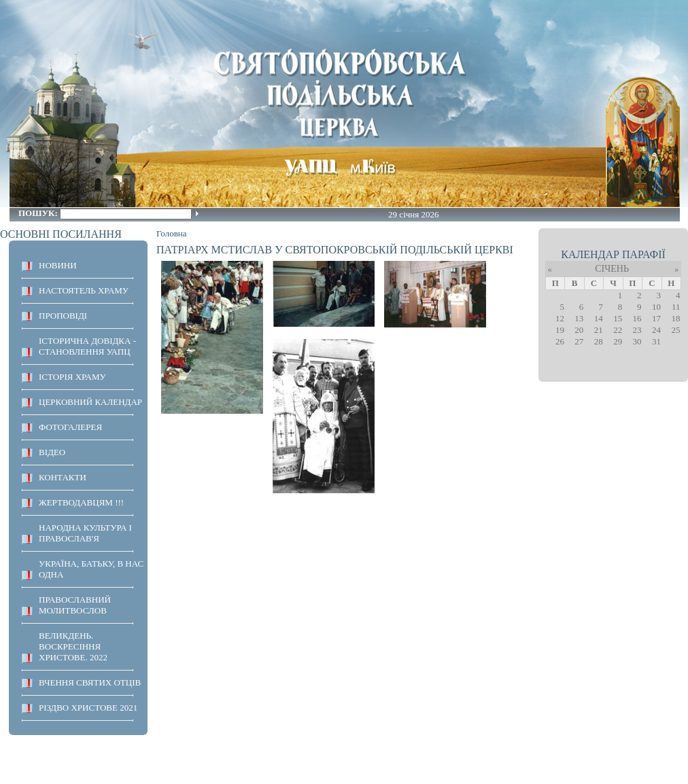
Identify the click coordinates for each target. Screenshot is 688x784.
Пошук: (39, 213)
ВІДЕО (52, 452)
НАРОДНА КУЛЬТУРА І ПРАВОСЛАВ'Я (85, 533)
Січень (612, 269)
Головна (172, 233)
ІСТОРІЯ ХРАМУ (72, 377)
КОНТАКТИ (63, 477)
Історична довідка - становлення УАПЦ (87, 346)
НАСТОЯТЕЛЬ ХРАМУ (84, 290)
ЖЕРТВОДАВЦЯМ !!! (81, 502)
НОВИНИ (58, 265)
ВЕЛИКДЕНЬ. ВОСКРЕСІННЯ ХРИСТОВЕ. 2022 (73, 646)
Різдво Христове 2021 (88, 708)
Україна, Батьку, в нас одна (91, 569)
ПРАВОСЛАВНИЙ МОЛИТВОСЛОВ (75, 605)
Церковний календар (90, 402)
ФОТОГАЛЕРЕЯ (70, 427)
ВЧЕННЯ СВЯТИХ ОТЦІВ (90, 682)
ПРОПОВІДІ (63, 316)
